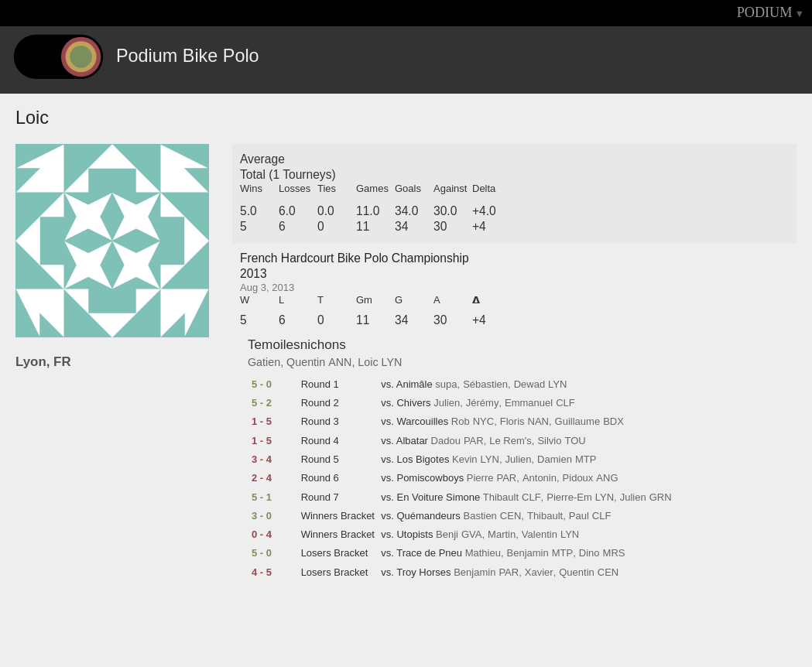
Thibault (501, 498)
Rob (461, 422)
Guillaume (578, 422)
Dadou (446, 441)
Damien (555, 460)
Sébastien (485, 385)
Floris (512, 422)
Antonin (540, 478)
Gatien (264, 362)
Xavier (539, 573)
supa (446, 385)
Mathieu (483, 553)
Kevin (465, 460)
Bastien (480, 516)
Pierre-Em (569, 498)
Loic (368, 362)
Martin (502, 535)
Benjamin (528, 553)
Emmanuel (529, 403)
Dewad (529, 385)
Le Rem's (510, 441)
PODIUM (765, 12)
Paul (579, 516)
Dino (589, 553)
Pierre (480, 478)
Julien (447, 403)
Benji (447, 535)
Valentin (540, 535)
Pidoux (578, 478)
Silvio (549, 441)
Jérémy (483, 403)
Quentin (306, 362)
